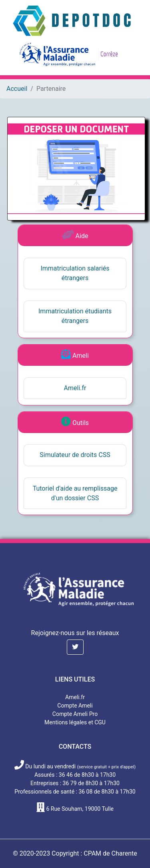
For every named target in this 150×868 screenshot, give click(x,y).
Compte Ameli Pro (75, 714)
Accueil (17, 89)
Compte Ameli (75, 706)
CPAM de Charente (110, 853)
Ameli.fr (75, 388)
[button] (75, 647)
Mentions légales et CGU (75, 722)
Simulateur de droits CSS (75, 455)
